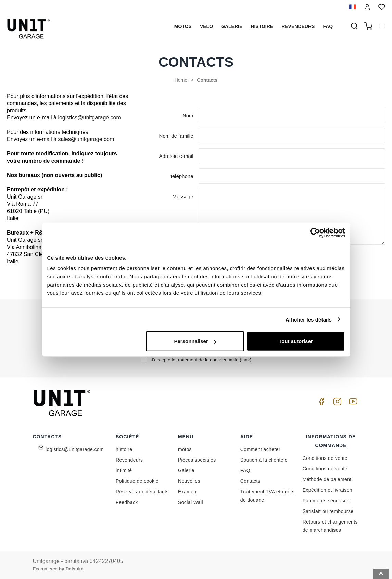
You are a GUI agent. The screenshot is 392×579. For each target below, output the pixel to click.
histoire (262, 26)
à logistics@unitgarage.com (87, 118)
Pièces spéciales (197, 460)
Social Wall (191, 502)
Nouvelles (189, 481)
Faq (328, 26)
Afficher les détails (309, 319)
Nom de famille (176, 136)
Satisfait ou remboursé (328, 511)
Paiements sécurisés (326, 501)
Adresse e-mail (176, 156)
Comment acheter (260, 449)
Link (246, 360)
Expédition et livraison (327, 490)
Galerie (232, 26)
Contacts (207, 80)
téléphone (182, 176)
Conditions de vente (325, 458)
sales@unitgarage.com (86, 139)
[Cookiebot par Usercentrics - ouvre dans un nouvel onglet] (315, 232)
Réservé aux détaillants (142, 492)
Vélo (206, 26)
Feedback (127, 502)
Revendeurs (298, 26)
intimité (124, 470)
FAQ (245, 470)
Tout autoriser (296, 341)
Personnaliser (195, 341)
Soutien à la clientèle (264, 460)
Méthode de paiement (327, 479)
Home (181, 80)
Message (183, 196)
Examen (187, 492)
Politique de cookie (137, 481)
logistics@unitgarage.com (75, 449)
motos (183, 26)
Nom (188, 116)
